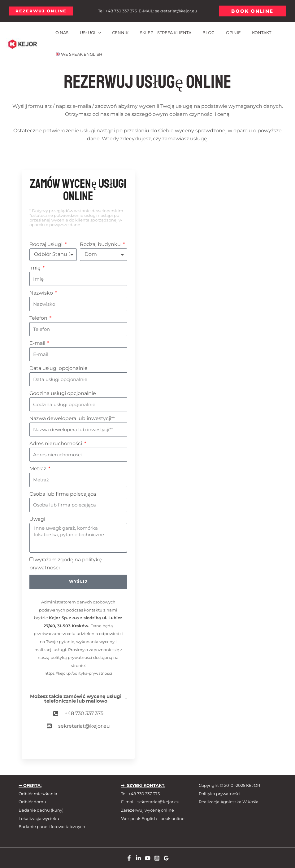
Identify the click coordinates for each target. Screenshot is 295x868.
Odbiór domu (32, 802)
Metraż (38, 469)
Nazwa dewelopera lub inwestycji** (72, 418)
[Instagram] (157, 858)
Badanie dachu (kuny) (41, 810)
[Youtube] (148, 858)
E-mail (38, 343)
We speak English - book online (153, 818)
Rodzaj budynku (101, 244)
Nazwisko (42, 293)
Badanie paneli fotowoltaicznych (52, 826)
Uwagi (37, 519)
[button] (41, 11)
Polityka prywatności (220, 794)
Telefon (39, 318)
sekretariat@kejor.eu (176, 11)
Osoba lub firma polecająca (63, 494)
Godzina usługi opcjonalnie (63, 393)
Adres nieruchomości (56, 443)
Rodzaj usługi (47, 244)
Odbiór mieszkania (38, 794)
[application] (93, 33)
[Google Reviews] (166, 858)
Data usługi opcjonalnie (59, 368)
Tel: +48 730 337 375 (140, 794)
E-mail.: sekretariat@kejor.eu (150, 802)
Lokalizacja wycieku (39, 818)
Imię (36, 268)
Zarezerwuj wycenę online (147, 810)
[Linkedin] (138, 858)
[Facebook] (129, 858)
